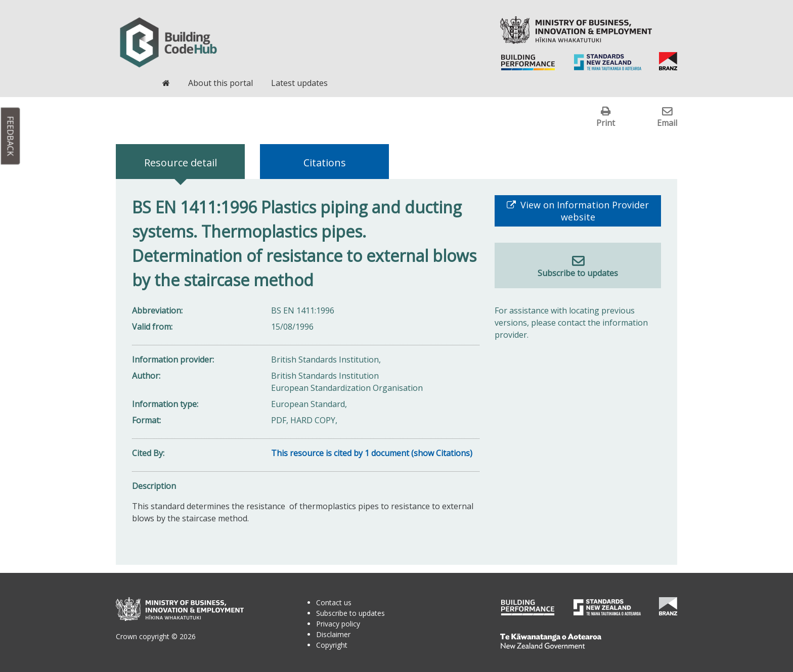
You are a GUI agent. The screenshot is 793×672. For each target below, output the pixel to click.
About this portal (221, 83)
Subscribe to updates (578, 273)
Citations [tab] (325, 163)
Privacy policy (338, 624)
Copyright (332, 645)
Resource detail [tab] (181, 163)
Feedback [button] (11, 136)
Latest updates (299, 83)
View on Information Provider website (583, 211)
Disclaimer (333, 634)
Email (667, 123)
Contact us (334, 602)
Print (606, 123)
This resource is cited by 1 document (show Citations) (372, 453)
